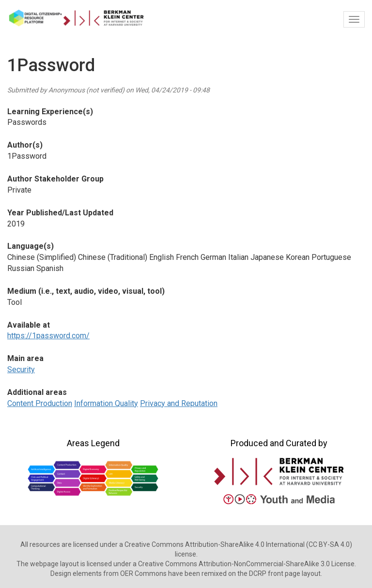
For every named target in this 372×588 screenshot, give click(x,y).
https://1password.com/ (48, 336)
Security (21, 369)
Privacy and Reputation (179, 403)
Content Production (40, 403)
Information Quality (106, 403)
